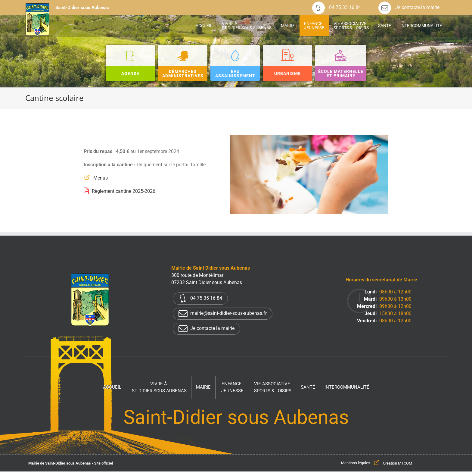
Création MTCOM (397, 463)
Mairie (203, 387)
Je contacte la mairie (409, 8)
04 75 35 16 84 (337, 8)
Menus (101, 178)
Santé (308, 387)
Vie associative (273, 388)
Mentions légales (356, 463)
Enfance (232, 388)
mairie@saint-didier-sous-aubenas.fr (223, 314)
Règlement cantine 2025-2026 (124, 191)
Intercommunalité (347, 387)
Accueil (112, 387)
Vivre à (159, 388)
